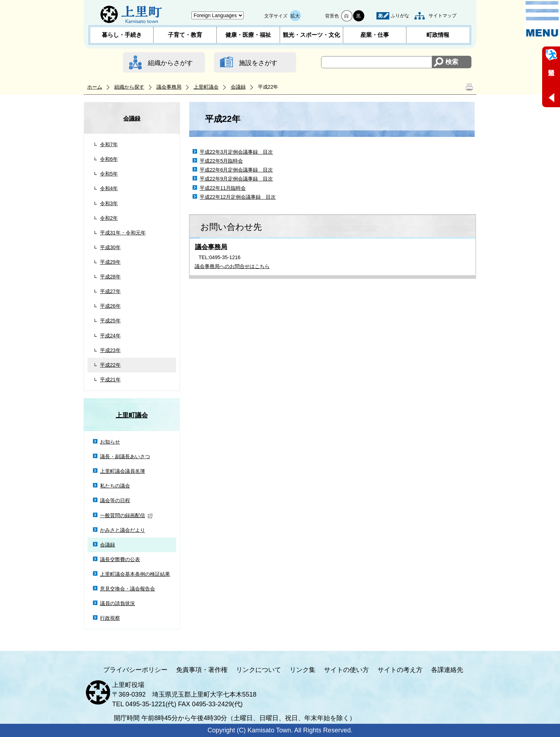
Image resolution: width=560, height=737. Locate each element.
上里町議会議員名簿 (122, 471)
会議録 (238, 87)
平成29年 (110, 262)
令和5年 (109, 174)
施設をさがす (258, 63)
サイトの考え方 (400, 670)
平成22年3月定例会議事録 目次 (236, 152)
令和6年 (109, 159)
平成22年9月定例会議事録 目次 (236, 179)
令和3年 (109, 203)
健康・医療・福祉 (248, 35)
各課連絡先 (447, 670)
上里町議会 (206, 87)
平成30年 (110, 247)
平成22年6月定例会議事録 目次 (236, 170)
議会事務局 (169, 87)
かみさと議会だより (122, 530)
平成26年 (110, 306)
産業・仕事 (375, 35)
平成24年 (110, 336)
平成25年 (110, 321)
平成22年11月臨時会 (223, 188)
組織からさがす (170, 63)
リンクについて (259, 670)
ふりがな (400, 16)
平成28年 (110, 277)
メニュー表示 (542, 19)
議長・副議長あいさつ (125, 456)
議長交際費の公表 (120, 559)
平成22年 (110, 365)
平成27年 (110, 291)
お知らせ (110, 442)
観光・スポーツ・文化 (311, 35)
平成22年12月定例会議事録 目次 (238, 197)
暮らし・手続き (122, 35)
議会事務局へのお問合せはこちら (232, 266)
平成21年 (110, 380)
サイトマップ (442, 16)
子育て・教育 (185, 35)
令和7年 (109, 144)
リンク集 (302, 670)
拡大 (295, 16)
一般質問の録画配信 (126, 515)
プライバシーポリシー (135, 670)
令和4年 (109, 188)
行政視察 (110, 618)
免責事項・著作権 (202, 670)
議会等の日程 (115, 500)
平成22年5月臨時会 (221, 161)
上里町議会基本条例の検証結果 (135, 574)
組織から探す (129, 87)
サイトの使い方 (346, 670)
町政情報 (438, 35)
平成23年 (110, 350)
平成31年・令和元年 (123, 233)
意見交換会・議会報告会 (127, 589)
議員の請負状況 (117, 603)
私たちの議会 (115, 486)
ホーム (95, 87)
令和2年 (109, 218)
